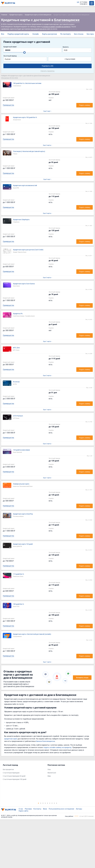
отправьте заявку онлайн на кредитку (56, 27)
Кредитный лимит (10, 47)
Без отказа (79, 34)
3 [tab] (43, 803)
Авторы (79, 809)
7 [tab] (52, 803)
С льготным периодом (11, 773)
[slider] (24, 52)
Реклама (28, 809)
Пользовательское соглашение (61, 809)
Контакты (37, 809)
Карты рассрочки (49, 34)
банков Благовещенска (46, 741)
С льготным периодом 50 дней (14, 776)
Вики (45, 809)
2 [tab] (41, 803)
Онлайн (36, 34)
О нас (21, 809)
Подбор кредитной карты (18, 34)
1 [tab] (38, 803)
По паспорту (65, 34)
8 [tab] (54, 803)
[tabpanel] (24, 773)
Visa (49, 770)
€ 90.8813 (84, 4)
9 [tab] (57, 803)
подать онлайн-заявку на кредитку (57, 747)
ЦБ (78, 2)
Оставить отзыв (82, 678)
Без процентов (8, 770)
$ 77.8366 (84, 2)
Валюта (66, 47)
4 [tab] (45, 803)
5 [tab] (48, 803)
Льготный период (10, 56)
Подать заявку (85, 105)
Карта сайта (23, 811)
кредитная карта (11, 739)
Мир (49, 776)
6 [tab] (50, 803)
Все (3, 34)
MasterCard (52, 773)
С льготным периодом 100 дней (15, 779)
